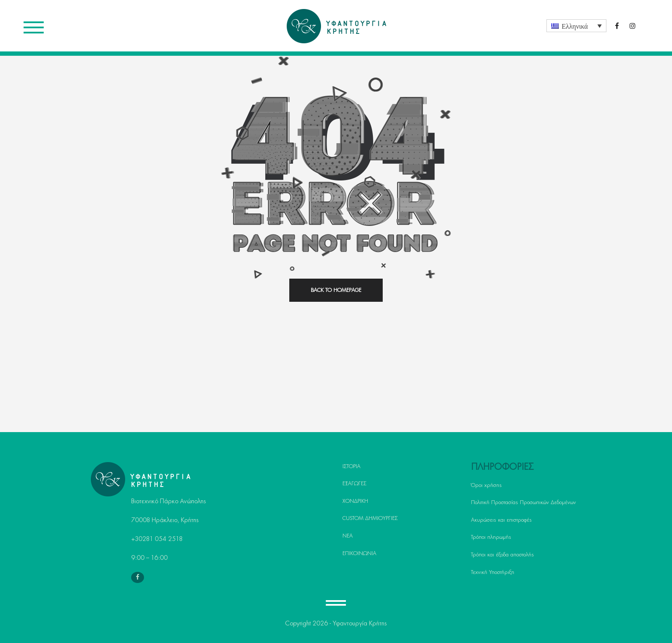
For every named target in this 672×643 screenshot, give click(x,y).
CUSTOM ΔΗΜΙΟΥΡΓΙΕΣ (370, 518)
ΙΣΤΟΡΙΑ (351, 466)
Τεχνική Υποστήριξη (493, 572)
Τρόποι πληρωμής (491, 537)
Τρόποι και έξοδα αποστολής (502, 555)
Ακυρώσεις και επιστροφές (501, 520)
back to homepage (336, 290)
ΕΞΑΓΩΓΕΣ (354, 484)
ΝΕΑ (348, 536)
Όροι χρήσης (486, 485)
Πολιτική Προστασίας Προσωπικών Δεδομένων (523, 502)
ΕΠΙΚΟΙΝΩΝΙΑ (359, 553)
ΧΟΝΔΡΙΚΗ (355, 501)
